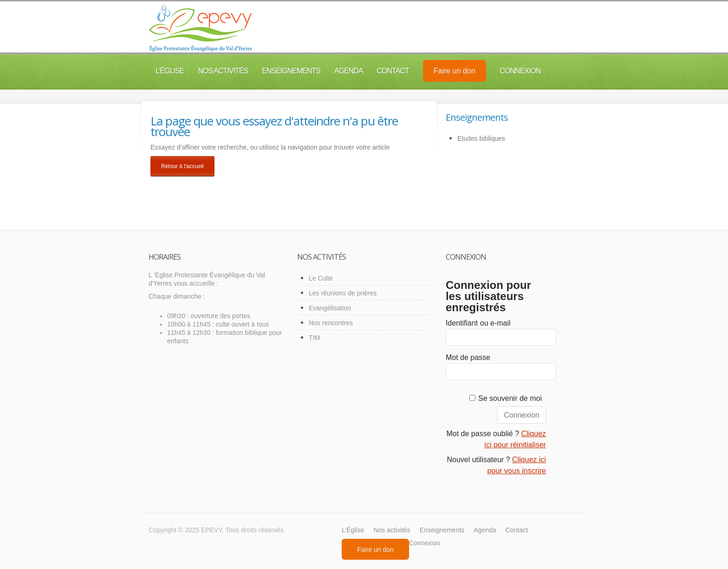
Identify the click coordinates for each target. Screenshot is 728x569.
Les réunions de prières (343, 293)
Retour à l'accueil (182, 166)
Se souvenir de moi (510, 398)
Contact (393, 71)
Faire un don (455, 71)
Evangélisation (330, 308)
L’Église (170, 71)
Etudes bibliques (481, 138)
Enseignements (291, 71)
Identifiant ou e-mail (478, 323)
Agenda (349, 71)
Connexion (520, 71)
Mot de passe (468, 357)
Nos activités (223, 71)
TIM (314, 338)
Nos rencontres (331, 323)
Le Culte (321, 278)
